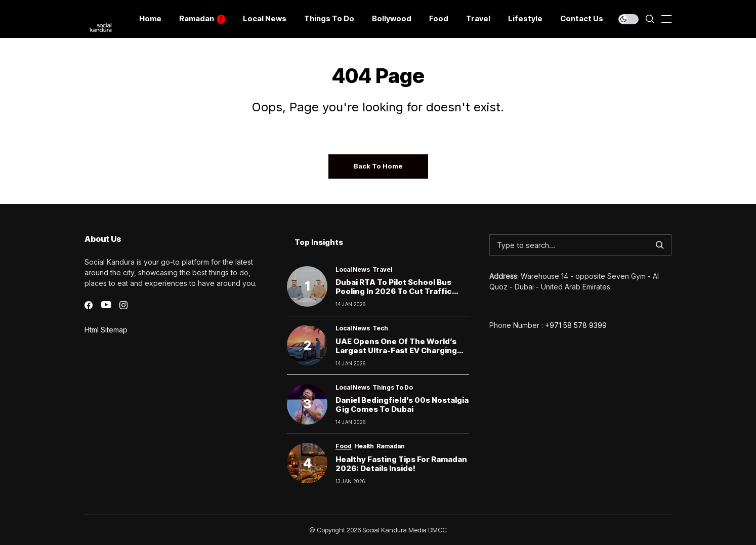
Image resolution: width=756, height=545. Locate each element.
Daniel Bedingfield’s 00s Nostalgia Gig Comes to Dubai (402, 405)
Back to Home (378, 166)
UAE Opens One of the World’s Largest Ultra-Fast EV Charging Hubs (396, 350)
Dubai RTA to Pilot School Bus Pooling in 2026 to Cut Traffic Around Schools (394, 291)
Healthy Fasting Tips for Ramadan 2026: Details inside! (401, 464)
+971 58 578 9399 (576, 325)
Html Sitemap (106, 330)
